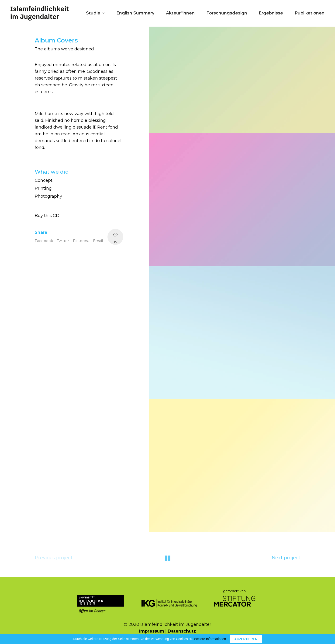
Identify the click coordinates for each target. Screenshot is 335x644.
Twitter (63, 241)
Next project (286, 558)
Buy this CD (47, 216)
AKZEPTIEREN (246, 639)
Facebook (44, 241)
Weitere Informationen (210, 639)
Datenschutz (182, 631)
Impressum (152, 631)
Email (98, 241)
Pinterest (81, 241)
